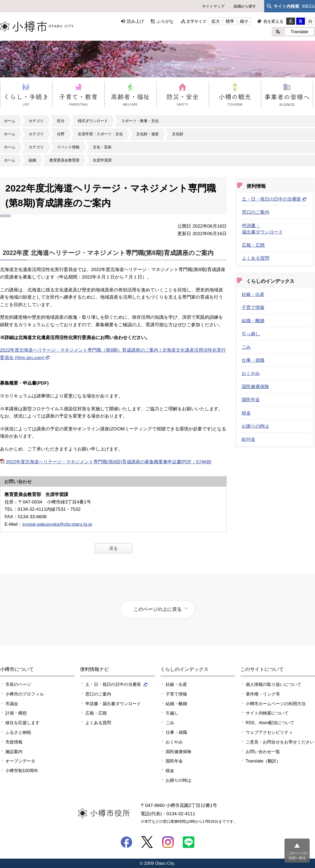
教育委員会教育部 (64, 160)
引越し (172, 713)
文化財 (178, 134)
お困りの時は (255, 426)
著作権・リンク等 (263, 694)
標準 (230, 21)
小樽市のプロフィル (25, 694)
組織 (32, 160)
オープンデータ (20, 761)
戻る (113, 548)
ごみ (246, 347)
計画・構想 (16, 713)
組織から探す (245, 6)
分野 (61, 134)
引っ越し (251, 334)
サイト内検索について (267, 713)
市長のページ (18, 684)
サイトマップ (213, 6)
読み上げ (135, 21)
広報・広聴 (253, 245)
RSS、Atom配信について (270, 723)
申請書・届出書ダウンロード (113, 704)
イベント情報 (68, 147)
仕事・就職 (253, 360)
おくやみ (251, 373)
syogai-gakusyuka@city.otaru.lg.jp (57, 524)
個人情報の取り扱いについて (274, 684)
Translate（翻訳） (263, 761)
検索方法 (308, 6)
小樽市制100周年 (22, 771)
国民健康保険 (255, 386)
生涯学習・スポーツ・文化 (100, 134)
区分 (61, 121)
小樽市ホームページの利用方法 (276, 704)
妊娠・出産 (253, 294)
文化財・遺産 (147, 134)
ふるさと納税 (18, 732)
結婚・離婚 (253, 321)
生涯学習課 (102, 160)
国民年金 (251, 400)
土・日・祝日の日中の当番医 (274, 199)
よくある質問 (256, 258)
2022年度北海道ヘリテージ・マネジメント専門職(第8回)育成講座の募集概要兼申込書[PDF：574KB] (109, 462)
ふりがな (165, 21)
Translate (299, 32)
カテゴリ (36, 121)
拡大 (216, 21)
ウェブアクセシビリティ (269, 732)
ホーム (10, 121)
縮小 (244, 21)
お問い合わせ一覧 (263, 751)
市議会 (12, 704)
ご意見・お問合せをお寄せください (280, 742)
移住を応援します (22, 723)
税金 (246, 413)
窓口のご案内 (256, 212)
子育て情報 (253, 307)
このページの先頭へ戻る (297, 856)
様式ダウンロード (93, 121)
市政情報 (14, 742)
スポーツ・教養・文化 (140, 121)
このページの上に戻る (158, 609)
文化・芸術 (102, 147)
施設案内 (14, 751)
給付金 (248, 439)
